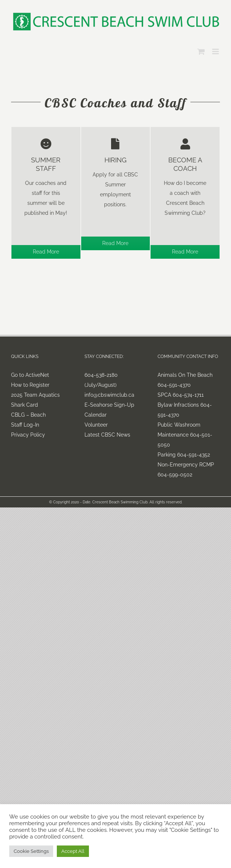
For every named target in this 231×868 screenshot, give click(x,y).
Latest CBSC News (107, 435)
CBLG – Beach (28, 415)
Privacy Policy (28, 435)
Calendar (96, 415)
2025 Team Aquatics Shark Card (35, 400)
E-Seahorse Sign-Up (109, 405)
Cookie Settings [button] (31, 851)
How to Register (30, 385)
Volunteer (96, 425)
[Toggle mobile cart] (201, 51)
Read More (46, 252)
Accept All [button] (73, 851)
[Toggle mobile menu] (216, 51)
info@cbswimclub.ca (109, 395)
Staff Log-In (25, 425)
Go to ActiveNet (30, 375)
